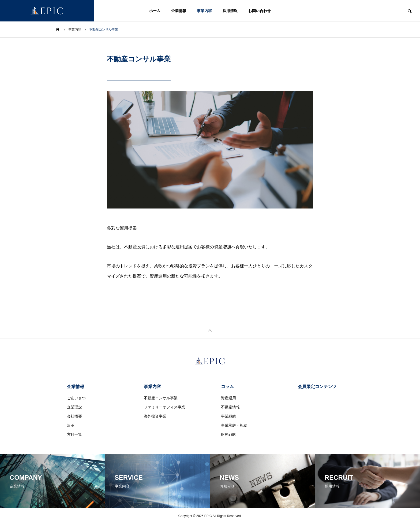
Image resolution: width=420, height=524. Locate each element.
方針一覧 (74, 434)
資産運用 (228, 398)
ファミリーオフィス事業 (164, 407)
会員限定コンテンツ (317, 387)
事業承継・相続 (234, 425)
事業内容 (204, 11)
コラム (227, 387)
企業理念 (74, 407)
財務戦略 (228, 434)
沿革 (71, 425)
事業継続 (228, 416)
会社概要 (74, 416)
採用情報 (230, 11)
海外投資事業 (155, 416)
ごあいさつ (76, 398)
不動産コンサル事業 (161, 398)
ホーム (155, 11)
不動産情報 (230, 407)
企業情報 (179, 11)
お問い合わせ (260, 11)
